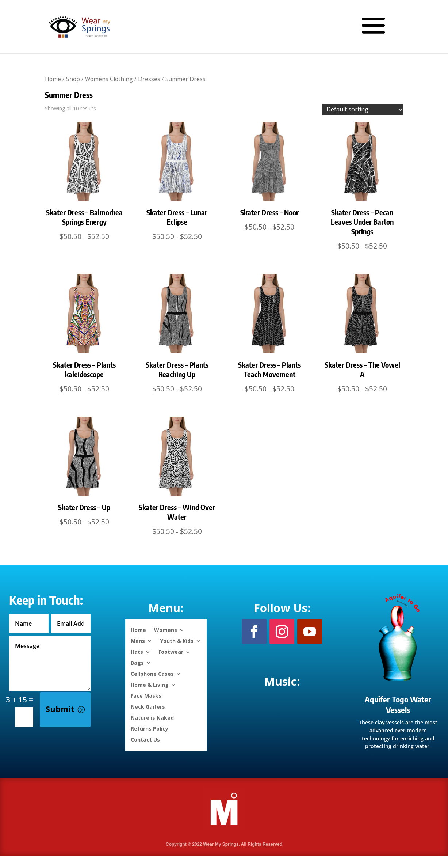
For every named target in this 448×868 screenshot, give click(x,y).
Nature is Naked (152, 717)
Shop (73, 79)
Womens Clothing (109, 79)
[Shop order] (363, 110)
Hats (137, 651)
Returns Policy (150, 728)
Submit (60, 709)
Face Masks (146, 695)
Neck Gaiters (148, 706)
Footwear (171, 651)
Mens (138, 640)
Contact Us (145, 739)
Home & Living (150, 684)
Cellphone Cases (152, 673)
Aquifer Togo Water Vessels (398, 704)
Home (53, 79)
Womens (166, 630)
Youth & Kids (177, 640)
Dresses (149, 79)
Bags (137, 662)
